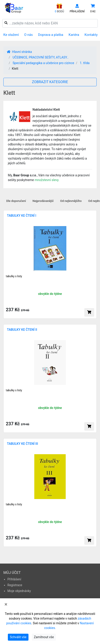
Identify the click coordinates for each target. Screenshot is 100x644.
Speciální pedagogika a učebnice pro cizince (43, 63)
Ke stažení (11, 35)
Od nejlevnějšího (71, 201)
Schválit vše (18, 637)
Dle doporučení (16, 201)
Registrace (15, 585)
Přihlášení (14, 579)
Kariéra (74, 35)
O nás (28, 35)
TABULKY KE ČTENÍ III (23, 444)
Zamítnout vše (44, 637)
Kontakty (91, 35)
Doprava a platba (51, 35)
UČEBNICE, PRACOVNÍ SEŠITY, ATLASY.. (40, 57)
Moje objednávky (19, 591)
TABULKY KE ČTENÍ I (22, 216)
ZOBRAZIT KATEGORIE (50, 82)
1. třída (85, 63)
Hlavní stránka (19, 52)
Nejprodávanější (43, 201)
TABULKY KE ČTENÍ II (22, 330)
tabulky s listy (14, 276)
